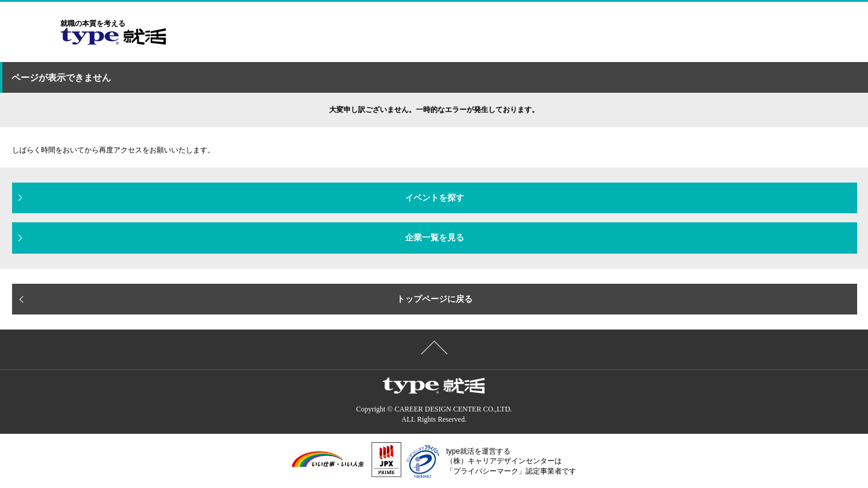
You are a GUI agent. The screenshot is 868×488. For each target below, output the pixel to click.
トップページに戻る (435, 299)
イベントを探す (435, 198)
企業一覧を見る (435, 237)
